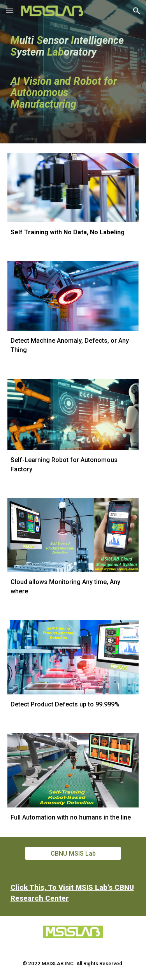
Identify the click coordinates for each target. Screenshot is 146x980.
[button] (9, 11)
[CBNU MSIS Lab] (73, 854)
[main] (73, 72)
